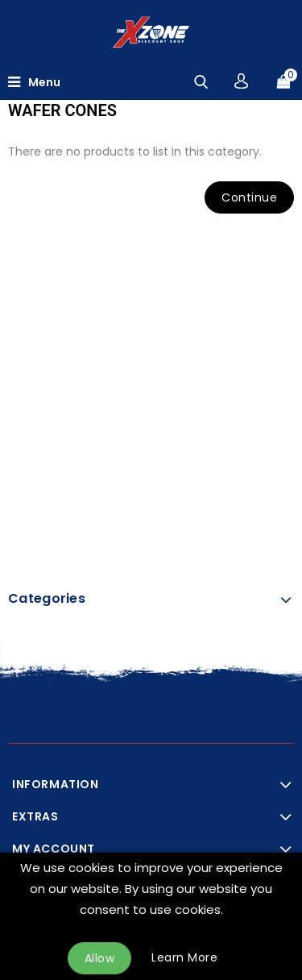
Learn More (184, 957)
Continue (249, 197)
